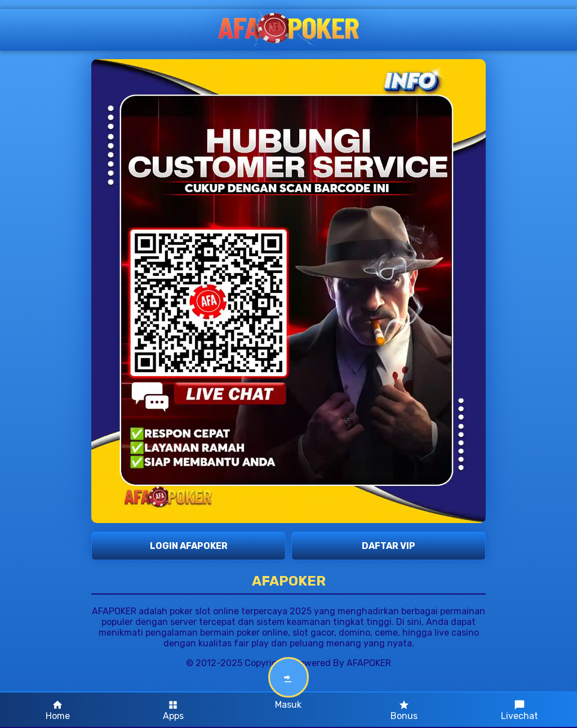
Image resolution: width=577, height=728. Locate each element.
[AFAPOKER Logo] (288, 30)
